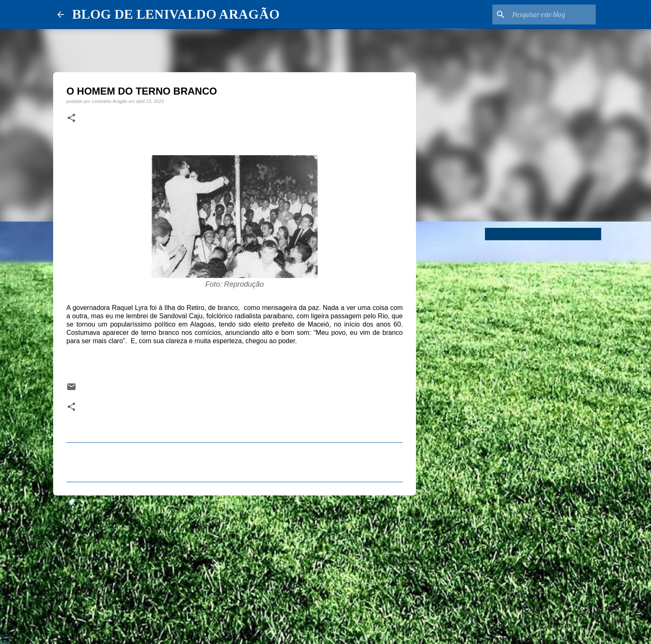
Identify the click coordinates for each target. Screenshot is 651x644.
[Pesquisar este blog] (552, 15)
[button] (71, 118)
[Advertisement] (235, 566)
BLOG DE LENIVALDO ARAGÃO (176, 14)
